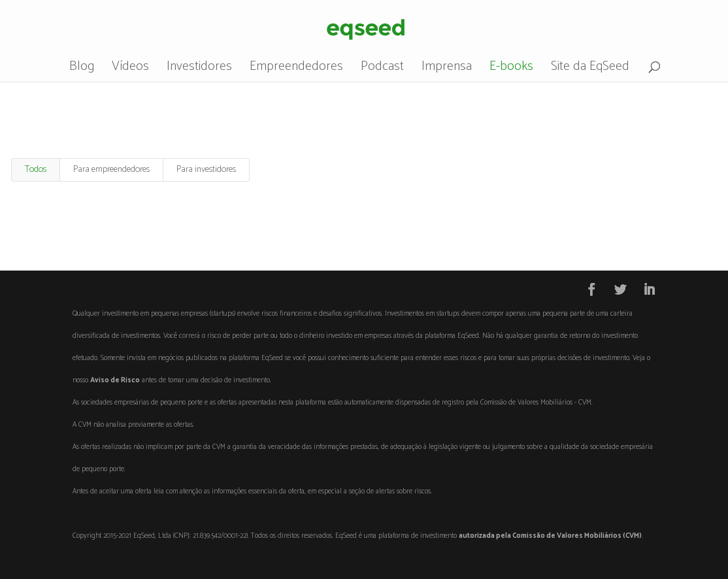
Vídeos (130, 70)
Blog (82, 70)
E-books (511, 70)
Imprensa (447, 70)
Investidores (199, 70)
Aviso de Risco (115, 380)
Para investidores (206, 170)
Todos (36, 170)
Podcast (382, 70)
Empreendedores (296, 70)
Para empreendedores (111, 170)
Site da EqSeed (590, 70)
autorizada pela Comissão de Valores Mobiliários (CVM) (550, 536)
